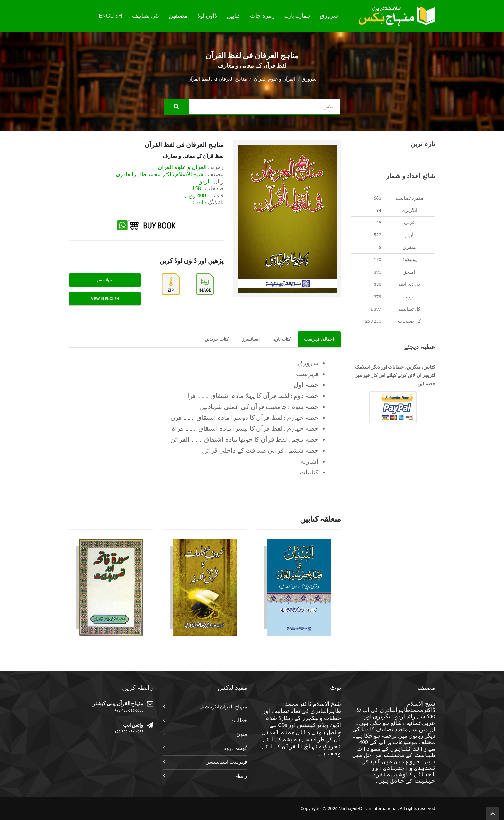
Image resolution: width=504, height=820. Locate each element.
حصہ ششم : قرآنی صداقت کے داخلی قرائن (260, 450)
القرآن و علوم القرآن (274, 79)
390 (378, 272)
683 (378, 198)
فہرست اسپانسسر (227, 762)
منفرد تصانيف (410, 198)
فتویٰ (242, 734)
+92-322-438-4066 (129, 732)
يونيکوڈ (410, 259)
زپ (409, 297)
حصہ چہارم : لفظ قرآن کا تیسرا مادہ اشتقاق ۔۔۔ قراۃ (245, 428)
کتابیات (309, 472)
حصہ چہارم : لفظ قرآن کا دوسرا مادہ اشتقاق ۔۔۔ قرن (244, 418)
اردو (409, 235)
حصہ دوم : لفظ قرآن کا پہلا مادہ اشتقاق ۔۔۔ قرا (253, 396)
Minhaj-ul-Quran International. (369, 808)
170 (378, 259)
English (111, 16)
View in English (105, 299)
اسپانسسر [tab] (105, 280)
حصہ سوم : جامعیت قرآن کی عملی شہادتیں (259, 407)
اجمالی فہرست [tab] (319, 339)
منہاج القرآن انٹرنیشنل (223, 707)
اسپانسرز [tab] (251, 339)
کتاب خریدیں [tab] (217, 339)
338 (378, 284)
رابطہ (241, 776)
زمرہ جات (262, 16)
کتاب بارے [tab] (282, 339)
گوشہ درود (236, 748)
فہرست (307, 374)
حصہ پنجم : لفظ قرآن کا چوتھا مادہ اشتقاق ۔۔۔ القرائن (244, 439)
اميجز (409, 272)
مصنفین (178, 16)
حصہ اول (306, 385)
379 (378, 297)
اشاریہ (309, 461)
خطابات (239, 721)
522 (378, 235)
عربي (410, 222)
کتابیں (234, 16)
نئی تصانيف (146, 16)
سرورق (329, 16)
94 (379, 210)
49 (379, 222)
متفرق (409, 247)
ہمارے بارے (297, 16)
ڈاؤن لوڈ (207, 16)
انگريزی (410, 210)
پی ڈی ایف (409, 284)
